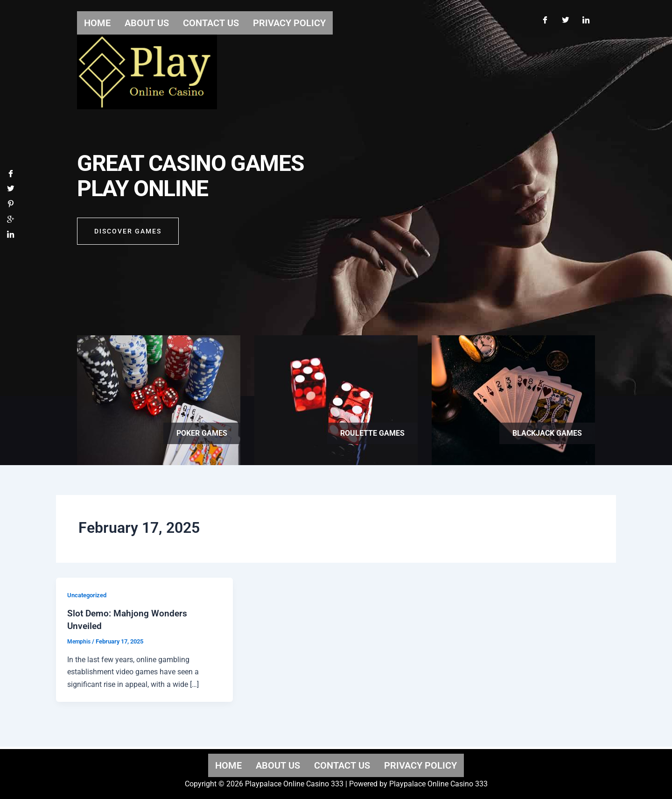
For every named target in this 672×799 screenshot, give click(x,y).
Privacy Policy (420, 765)
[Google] (11, 223)
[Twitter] (565, 18)
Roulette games (372, 433)
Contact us (342, 765)
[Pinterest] (11, 207)
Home (228, 765)
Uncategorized (89, 595)
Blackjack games (547, 433)
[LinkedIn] (586, 18)
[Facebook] (545, 18)
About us (278, 765)
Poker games (202, 433)
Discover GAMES (128, 234)
